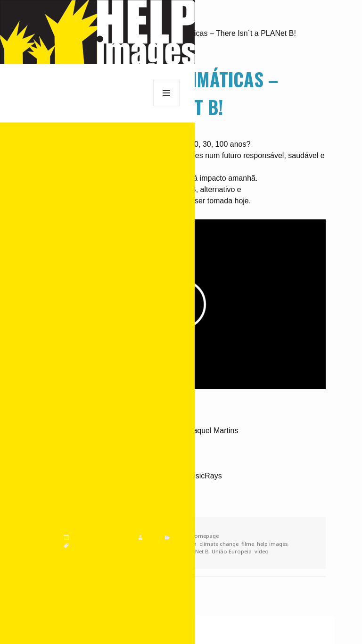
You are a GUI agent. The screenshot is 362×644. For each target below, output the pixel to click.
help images (272, 544)
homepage (205, 536)
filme (248, 544)
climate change (219, 544)
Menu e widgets (167, 106)
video (262, 551)
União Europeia (232, 551)
